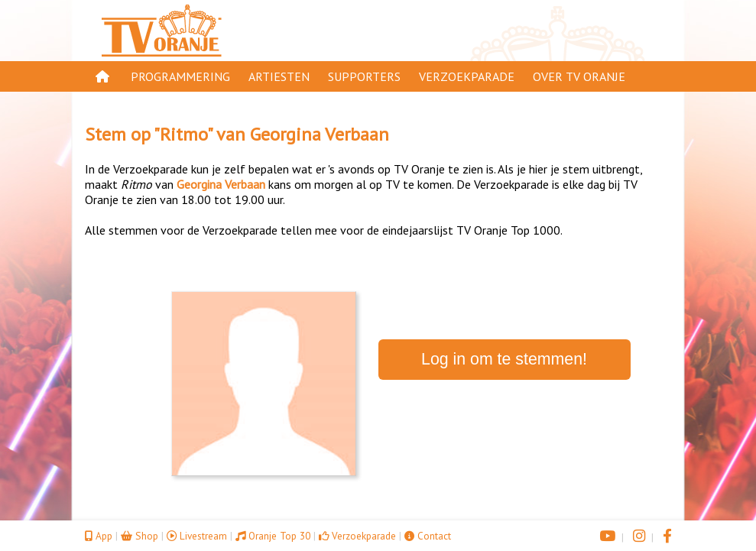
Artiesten (279, 76)
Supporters (364, 76)
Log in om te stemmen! (504, 359)
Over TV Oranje (579, 76)
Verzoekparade (467, 76)
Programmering (180, 76)
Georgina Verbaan (320, 134)
